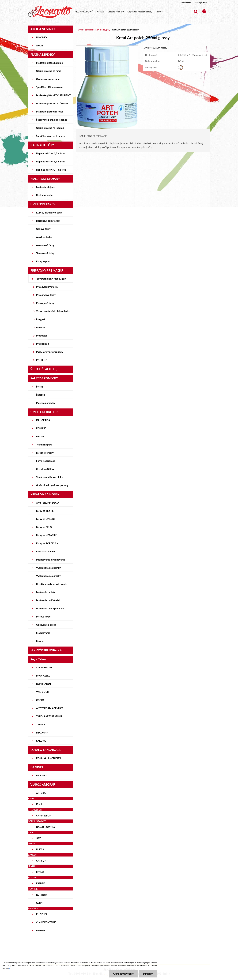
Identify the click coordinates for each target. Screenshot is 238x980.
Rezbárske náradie (46, 551)
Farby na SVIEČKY (46, 519)
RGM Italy (42, 895)
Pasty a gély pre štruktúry (50, 352)
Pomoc (159, 12)
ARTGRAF (42, 793)
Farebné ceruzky (45, 453)
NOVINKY (42, 37)
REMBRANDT (44, 684)
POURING (42, 360)
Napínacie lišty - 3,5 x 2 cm (50, 161)
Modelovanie (43, 633)
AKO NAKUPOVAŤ (84, 12)
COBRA (40, 700)
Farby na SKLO (44, 527)
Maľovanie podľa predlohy (50, 608)
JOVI (39, 838)
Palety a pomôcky (46, 403)
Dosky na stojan (45, 195)
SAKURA (41, 741)
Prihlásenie (186, 2)
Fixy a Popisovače (46, 461)
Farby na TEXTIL (45, 511)
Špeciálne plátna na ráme (49, 87)
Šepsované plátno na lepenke (52, 120)
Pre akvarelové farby (47, 287)
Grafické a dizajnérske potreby (52, 485)
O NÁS (101, 12)
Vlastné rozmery (116, 12)
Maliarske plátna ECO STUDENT (53, 95)
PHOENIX (42, 914)
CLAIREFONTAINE (46, 922)
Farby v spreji (43, 261)
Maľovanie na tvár (46, 592)
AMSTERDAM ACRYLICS (50, 708)
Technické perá (44, 445)
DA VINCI (41, 775)
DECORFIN (42, 733)
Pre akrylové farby (46, 295)
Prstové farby (43, 617)
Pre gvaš (41, 319)
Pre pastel (42, 336)
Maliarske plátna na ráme (50, 63)
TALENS (41, 724)
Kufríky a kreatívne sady (49, 213)
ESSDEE (41, 883)
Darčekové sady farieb (48, 221)
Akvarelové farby (45, 245)
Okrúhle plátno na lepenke (50, 128)
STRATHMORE (44, 667)
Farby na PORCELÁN (47, 543)
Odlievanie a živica (46, 625)
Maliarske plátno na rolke (50, 112)
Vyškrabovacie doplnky (49, 568)
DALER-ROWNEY (46, 827)
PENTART (42, 930)
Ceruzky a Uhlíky (45, 469)
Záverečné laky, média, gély (51, 279)
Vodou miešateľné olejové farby (53, 311)
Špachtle (41, 395)
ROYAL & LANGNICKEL (49, 758)
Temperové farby (45, 253)
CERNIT (40, 903)
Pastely (40, 436)
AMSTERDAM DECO (47, 503)
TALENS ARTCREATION (49, 716)
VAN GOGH (43, 692)
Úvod (81, 30)
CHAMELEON (44, 815)
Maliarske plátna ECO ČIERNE (52, 103)
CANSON (41, 861)
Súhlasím (148, 974)
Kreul (39, 804)
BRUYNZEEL (43, 676)
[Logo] (50, 12)
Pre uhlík (41, 327)
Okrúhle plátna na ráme (49, 71)
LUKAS (40, 849)
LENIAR (40, 872)
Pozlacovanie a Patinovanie (51, 560)
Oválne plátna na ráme (48, 79)
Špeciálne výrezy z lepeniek (51, 136)
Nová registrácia (200, 2)
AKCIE (40, 45)
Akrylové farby (44, 237)
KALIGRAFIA (43, 420)
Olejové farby (43, 229)
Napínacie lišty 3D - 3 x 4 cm (51, 170)
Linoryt (40, 641)
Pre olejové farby (45, 303)
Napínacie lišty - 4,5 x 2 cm (50, 153)
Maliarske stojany (46, 187)
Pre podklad (43, 344)
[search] (196, 12)
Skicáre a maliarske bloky (50, 477)
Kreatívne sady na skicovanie (52, 584)
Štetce (40, 387)
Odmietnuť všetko (123, 974)
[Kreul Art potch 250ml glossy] (107, 47)
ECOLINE (41, 428)
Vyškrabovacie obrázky (49, 576)
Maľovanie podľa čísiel (48, 600)
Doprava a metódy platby (140, 12)
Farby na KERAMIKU (47, 535)
